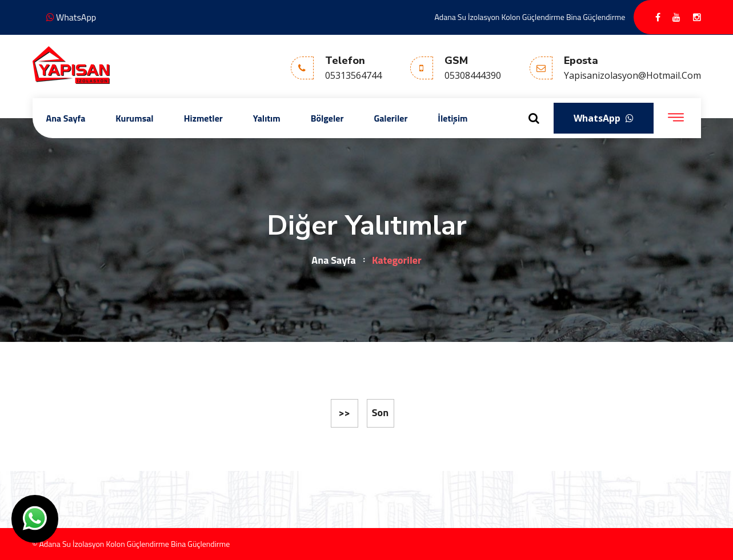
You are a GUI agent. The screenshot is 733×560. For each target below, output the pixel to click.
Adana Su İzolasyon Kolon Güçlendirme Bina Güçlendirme (530, 17)
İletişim (452, 118)
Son (380, 412)
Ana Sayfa (66, 118)
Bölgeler (327, 118)
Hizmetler (203, 118)
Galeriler (390, 118)
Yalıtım (267, 118)
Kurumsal (134, 118)
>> (344, 412)
